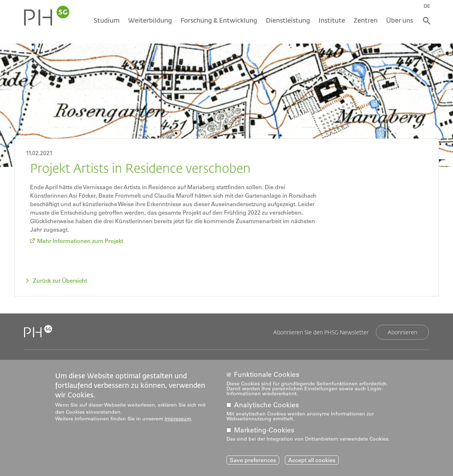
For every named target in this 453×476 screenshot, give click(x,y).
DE (427, 6)
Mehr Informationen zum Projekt (80, 241)
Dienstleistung (288, 20)
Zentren (366, 20)
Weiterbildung (150, 20)
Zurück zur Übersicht (60, 280)
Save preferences (253, 460)
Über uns (400, 20)
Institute (332, 20)
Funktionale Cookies (267, 375)
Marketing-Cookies (264, 430)
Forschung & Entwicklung (219, 20)
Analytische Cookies (266, 405)
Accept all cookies (312, 460)
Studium (107, 20)
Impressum (178, 419)
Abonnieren (402, 332)
